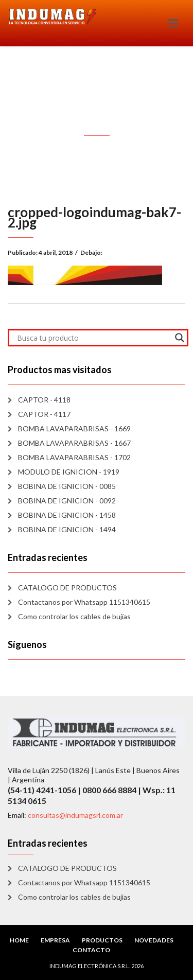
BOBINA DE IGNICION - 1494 (67, 529)
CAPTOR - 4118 (44, 400)
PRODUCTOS (102, 940)
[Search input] (93, 338)
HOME (19, 940)
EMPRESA (55, 940)
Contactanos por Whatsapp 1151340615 (84, 602)
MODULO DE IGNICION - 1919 (69, 472)
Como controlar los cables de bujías (74, 616)
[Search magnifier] (180, 338)
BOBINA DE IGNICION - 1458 (67, 515)
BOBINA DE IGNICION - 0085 (67, 486)
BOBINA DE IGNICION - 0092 (67, 501)
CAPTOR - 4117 (44, 414)
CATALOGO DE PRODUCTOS (67, 588)
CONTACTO (91, 950)
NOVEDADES (154, 940)
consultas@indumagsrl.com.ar (75, 815)
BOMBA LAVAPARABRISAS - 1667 (74, 443)
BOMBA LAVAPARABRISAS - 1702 (74, 457)
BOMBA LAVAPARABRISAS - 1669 (74, 428)
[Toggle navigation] (173, 23)
